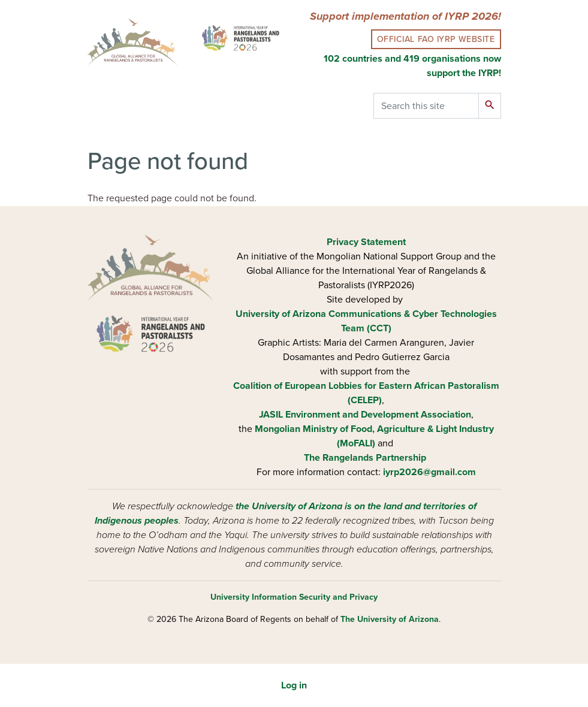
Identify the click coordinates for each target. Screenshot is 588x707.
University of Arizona (281, 314)
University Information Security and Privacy (294, 597)
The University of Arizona (390, 619)
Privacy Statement (366, 242)
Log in (294, 685)
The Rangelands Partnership (365, 458)
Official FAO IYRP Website (436, 39)
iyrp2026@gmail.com (429, 472)
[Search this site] (426, 106)
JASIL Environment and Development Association (365, 415)
